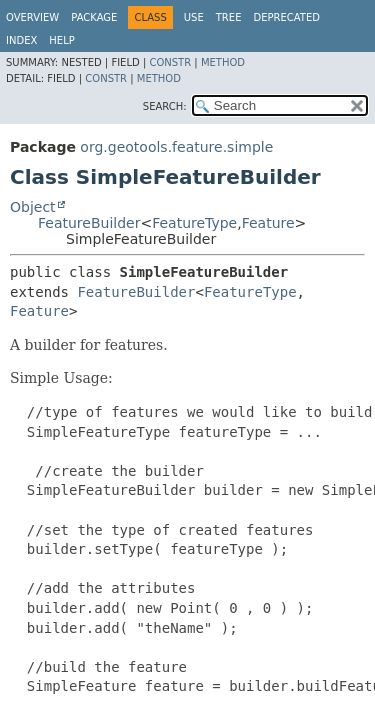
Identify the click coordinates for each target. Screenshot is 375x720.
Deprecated (286, 17)
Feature (268, 223)
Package (94, 17)
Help (61, 40)
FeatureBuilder (89, 223)
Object (33, 207)
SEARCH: (165, 106)
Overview (32, 17)
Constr (170, 62)
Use (194, 17)
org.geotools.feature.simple (176, 147)
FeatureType (194, 223)
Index (21, 40)
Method (223, 62)
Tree (229, 17)
